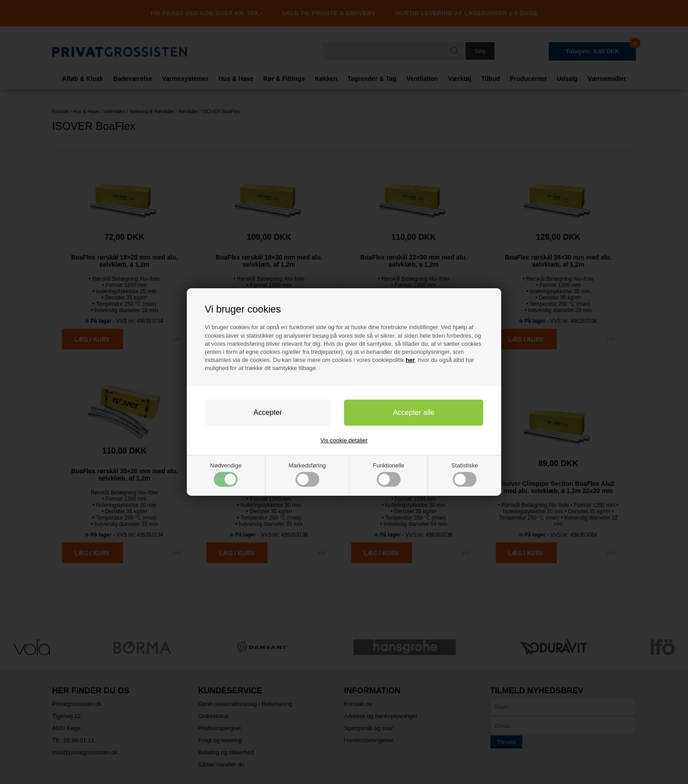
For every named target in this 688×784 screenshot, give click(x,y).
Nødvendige (226, 474)
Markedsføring (307, 474)
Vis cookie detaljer (344, 440)
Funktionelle (388, 474)
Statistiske (465, 474)
